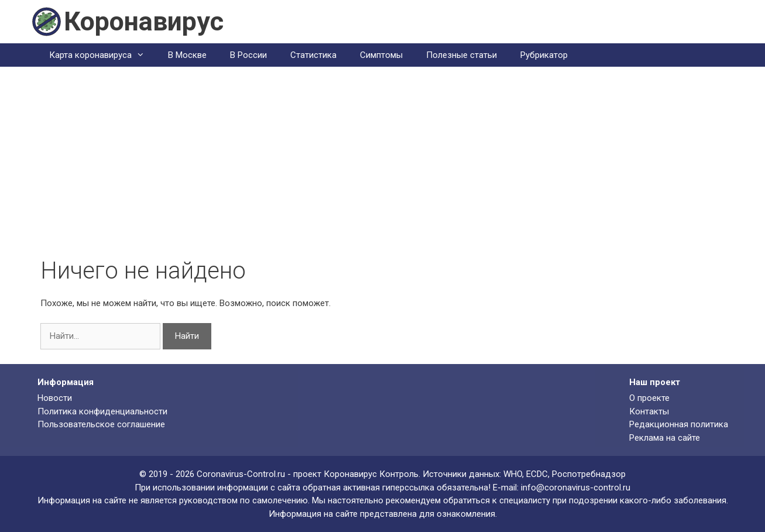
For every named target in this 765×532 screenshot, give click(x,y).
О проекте (649, 398)
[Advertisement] (383, 169)
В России (248, 55)
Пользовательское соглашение (101, 424)
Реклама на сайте (665, 438)
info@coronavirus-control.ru (576, 488)
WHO (513, 474)
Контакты (649, 411)
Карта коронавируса (103, 55)
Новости (55, 398)
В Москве (187, 55)
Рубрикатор (544, 55)
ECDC (537, 474)
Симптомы (381, 55)
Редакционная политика (679, 424)
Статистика (313, 55)
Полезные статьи (462, 55)
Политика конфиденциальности (102, 411)
